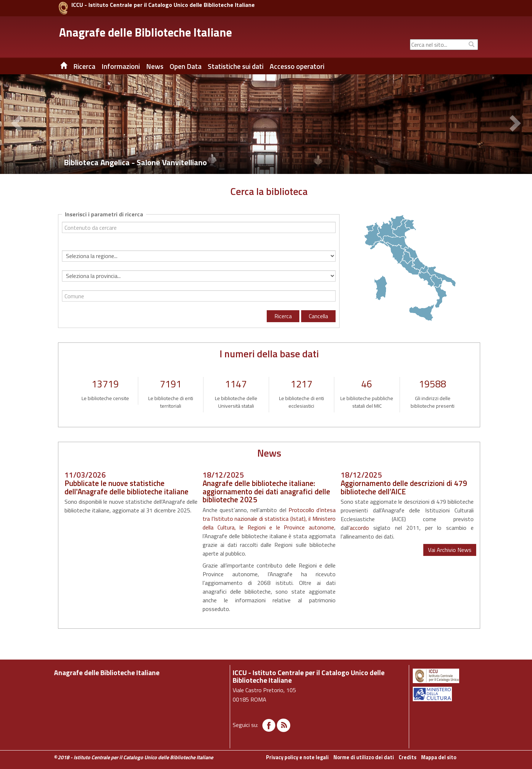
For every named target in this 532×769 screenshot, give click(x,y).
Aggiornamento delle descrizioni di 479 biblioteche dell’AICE (404, 487)
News (155, 66)
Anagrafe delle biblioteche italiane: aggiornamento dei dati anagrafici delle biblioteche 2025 (266, 491)
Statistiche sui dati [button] (236, 66)
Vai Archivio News (450, 550)
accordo (359, 528)
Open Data (186, 66)
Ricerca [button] (84, 66)
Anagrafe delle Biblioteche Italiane (146, 32)
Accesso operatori (297, 66)
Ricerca (283, 316)
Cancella (318, 316)
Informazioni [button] (121, 66)
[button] (18, 124)
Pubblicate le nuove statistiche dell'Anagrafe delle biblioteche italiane (126, 487)
